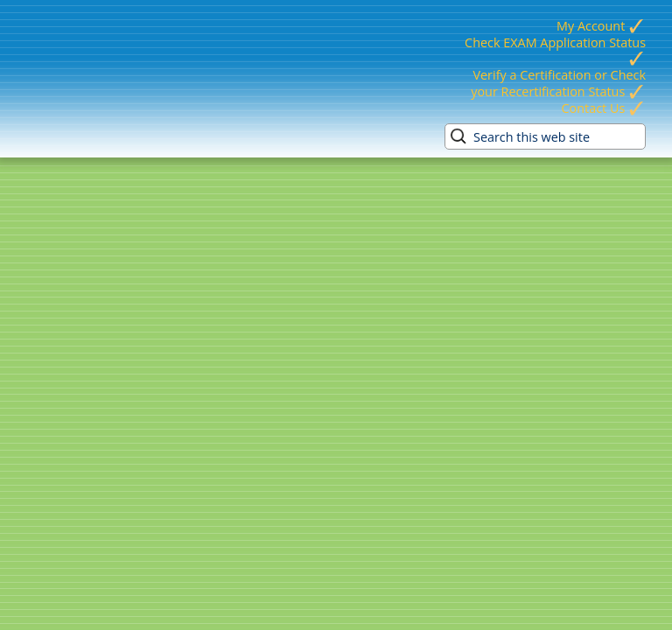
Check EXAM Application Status (555, 51)
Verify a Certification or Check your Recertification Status (558, 83)
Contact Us (603, 108)
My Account (601, 26)
